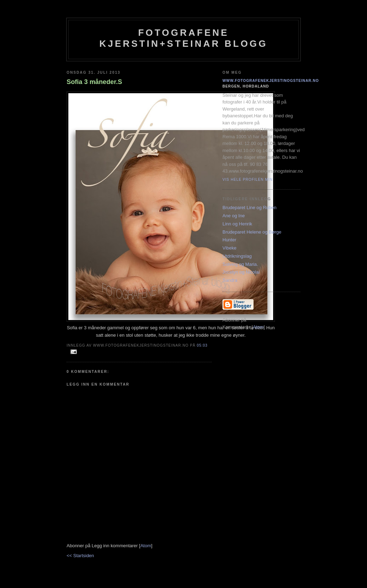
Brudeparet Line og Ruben (250, 208)
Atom (146, 546)
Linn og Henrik (237, 224)
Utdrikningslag (237, 256)
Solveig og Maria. (240, 264)
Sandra (230, 280)
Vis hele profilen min (248, 180)
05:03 (202, 345)
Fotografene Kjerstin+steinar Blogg (184, 38)
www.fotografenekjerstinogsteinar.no (271, 81)
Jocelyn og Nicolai (241, 272)
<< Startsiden (80, 556)
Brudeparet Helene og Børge (252, 232)
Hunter (229, 240)
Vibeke (230, 248)
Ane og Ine (234, 216)
